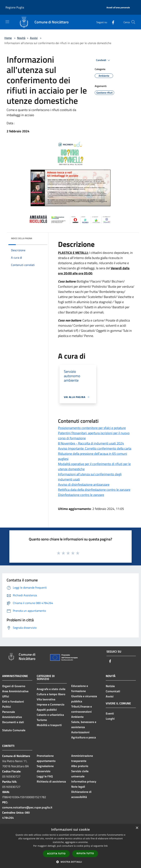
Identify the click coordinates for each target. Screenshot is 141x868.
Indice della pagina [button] (22, 238)
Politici (7, 707)
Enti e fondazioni (13, 701)
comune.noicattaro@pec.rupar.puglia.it (27, 807)
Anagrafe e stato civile (51, 689)
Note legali (78, 787)
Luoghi (110, 719)
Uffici (6, 696)
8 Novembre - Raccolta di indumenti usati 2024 (91, 443)
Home (8, 38)
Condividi (104, 60)
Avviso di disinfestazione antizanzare (84, 484)
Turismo (42, 720)
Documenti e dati (13, 722)
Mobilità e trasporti (49, 725)
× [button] (137, 828)
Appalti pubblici (47, 710)
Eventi (110, 713)
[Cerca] (133, 22)
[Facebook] (112, 22)
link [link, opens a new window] (106, 846)
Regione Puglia (15, 7)
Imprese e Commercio (51, 704)
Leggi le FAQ (45, 776)
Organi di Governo (14, 686)
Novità (21, 38)
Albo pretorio (80, 766)
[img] (40, 237)
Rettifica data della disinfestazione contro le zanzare (94, 490)
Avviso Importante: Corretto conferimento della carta (95, 448)
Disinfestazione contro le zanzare (81, 495)
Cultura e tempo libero (51, 694)
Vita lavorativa (46, 699)
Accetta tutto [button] (56, 854)
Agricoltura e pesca (84, 737)
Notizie (110, 686)
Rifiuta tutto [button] (85, 853)
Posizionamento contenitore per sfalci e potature (92, 428)
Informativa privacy (84, 781)
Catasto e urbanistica (50, 715)
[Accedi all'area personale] (118, 8)
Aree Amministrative (15, 691)
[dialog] (70, 846)
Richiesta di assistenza (51, 781)
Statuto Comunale (14, 730)
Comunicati (113, 691)
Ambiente (77, 717)
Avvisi (34, 38)
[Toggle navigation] (7, 22)
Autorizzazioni (80, 732)
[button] (70, 862)
